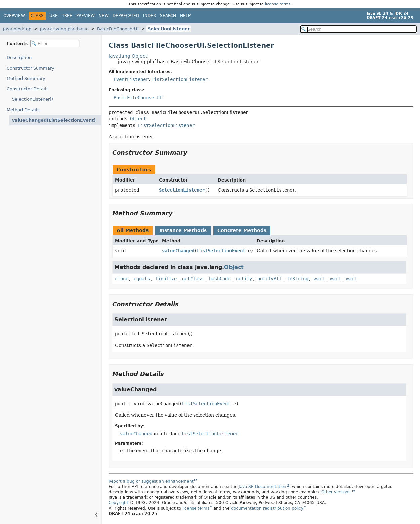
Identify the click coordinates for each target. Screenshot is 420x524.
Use (54, 16)
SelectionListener (169, 29)
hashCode (220, 279)
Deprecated (126, 16)
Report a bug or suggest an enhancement (151, 481)
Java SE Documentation (262, 487)
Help (185, 16)
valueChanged (178, 251)
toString (298, 279)
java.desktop (17, 29)
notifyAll (269, 279)
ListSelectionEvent (221, 251)
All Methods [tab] (133, 230)
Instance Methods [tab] (183, 230)
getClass (193, 279)
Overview (14, 16)
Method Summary (26, 78)
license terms (278, 4)
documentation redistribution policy (267, 508)
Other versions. (337, 492)
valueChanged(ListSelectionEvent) (50, 120)
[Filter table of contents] (55, 44)
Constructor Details (28, 89)
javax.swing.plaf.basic (64, 29)
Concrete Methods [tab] (242, 230)
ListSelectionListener (179, 79)
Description (21, 58)
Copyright (118, 503)
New (104, 16)
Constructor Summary (31, 68)
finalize (166, 279)
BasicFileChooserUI (118, 29)
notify (244, 279)
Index (150, 16)
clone (122, 279)
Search (168, 16)
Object (138, 119)
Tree (67, 16)
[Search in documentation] (358, 29)
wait (319, 279)
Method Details (23, 110)
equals (142, 279)
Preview (86, 16)
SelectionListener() (33, 99)
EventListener (131, 79)
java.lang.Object (128, 56)
